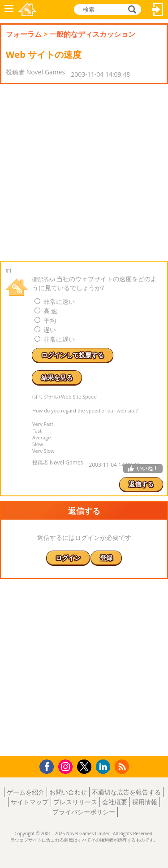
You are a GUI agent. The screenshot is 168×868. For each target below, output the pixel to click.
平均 (45, 320)
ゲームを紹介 (26, 792)
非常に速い (55, 302)
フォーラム (24, 34)
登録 (106, 558)
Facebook (49, 766)
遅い (45, 330)
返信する (141, 484)
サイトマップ (30, 802)
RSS (123, 766)
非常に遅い (55, 339)
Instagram (67, 766)
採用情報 (145, 802)
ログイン (158, 9)
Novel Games (27, 9)
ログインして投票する (73, 355)
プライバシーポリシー (84, 812)
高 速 (46, 311)
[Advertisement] (84, 173)
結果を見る (57, 377)
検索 (131, 9)
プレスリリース (75, 802)
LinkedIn (105, 767)
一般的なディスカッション (92, 34)
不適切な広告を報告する (126, 792)
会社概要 (115, 802)
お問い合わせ (68, 792)
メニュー (9, 9)
